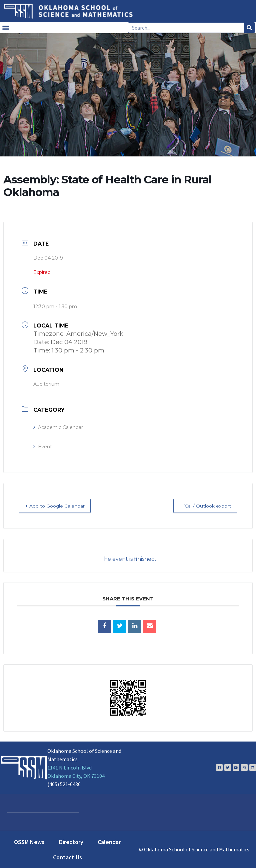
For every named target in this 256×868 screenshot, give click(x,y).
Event (43, 447)
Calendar (109, 842)
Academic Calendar (58, 427)
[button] (5, 28)
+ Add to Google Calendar (61, 506)
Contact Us (67, 857)
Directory (71, 842)
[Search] (249, 28)
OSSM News (29, 842)
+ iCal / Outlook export (199, 506)
